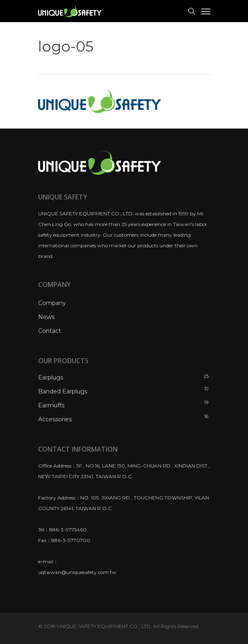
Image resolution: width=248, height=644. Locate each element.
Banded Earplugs (63, 391)
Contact (50, 331)
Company (52, 303)
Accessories (55, 419)
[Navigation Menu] (206, 11)
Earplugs (51, 377)
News (46, 317)
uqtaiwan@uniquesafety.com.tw (77, 572)
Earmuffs (51, 405)
